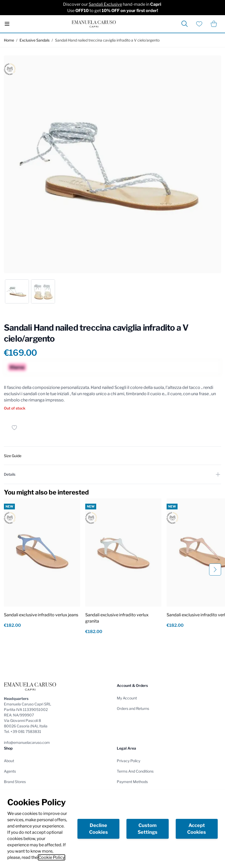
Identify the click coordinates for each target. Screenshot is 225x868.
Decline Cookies (99, 829)
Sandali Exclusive (105, 4)
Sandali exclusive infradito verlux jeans (41, 615)
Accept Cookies (197, 829)
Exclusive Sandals (35, 40)
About (9, 761)
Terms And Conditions (135, 771)
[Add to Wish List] (14, 428)
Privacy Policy (129, 761)
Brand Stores (15, 782)
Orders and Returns (133, 708)
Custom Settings (148, 829)
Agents (10, 771)
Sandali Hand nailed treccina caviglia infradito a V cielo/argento (107, 40)
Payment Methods (132, 782)
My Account (127, 698)
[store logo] (94, 24)
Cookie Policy (51, 857)
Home (9, 40)
